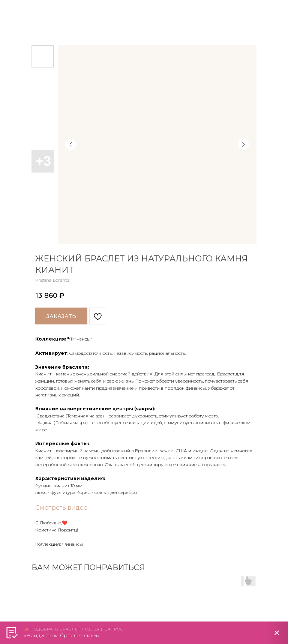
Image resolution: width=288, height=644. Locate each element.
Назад (20, 11)
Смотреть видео (61, 508)
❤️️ (65, 523)
